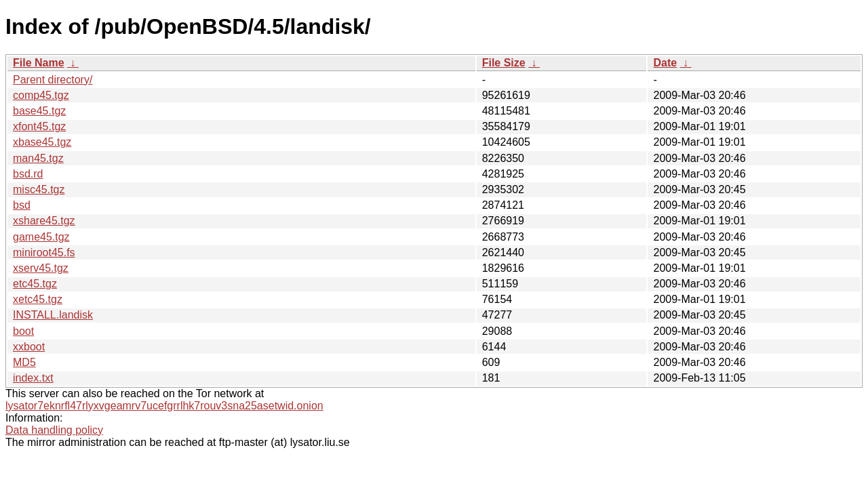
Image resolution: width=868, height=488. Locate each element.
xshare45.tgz (44, 221)
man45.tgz (38, 158)
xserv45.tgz (41, 268)
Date (665, 63)
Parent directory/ (53, 80)
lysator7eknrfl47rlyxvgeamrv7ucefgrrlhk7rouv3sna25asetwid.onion (164, 406)
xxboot (29, 347)
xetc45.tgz (38, 299)
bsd (22, 205)
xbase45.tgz (42, 142)
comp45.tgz (41, 95)
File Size (504, 63)
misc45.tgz (39, 189)
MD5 (24, 362)
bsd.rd (28, 174)
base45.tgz (39, 111)
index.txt (33, 378)
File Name (39, 63)
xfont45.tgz (39, 126)
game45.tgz (41, 237)
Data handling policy (54, 430)
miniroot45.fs (44, 252)
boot (23, 331)
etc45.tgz (35, 284)
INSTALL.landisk (53, 315)
